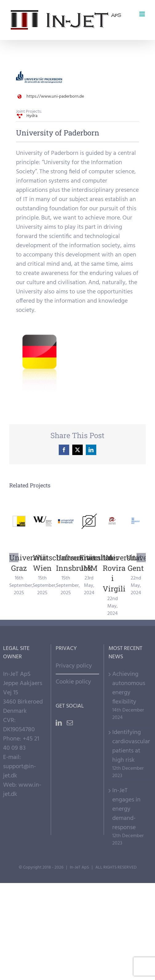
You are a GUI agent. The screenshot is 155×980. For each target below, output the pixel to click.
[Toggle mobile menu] (143, 14)
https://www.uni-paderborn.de (55, 97)
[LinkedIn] (59, 723)
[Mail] (70, 723)
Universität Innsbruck (76, 563)
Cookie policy (73, 682)
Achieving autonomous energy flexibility (129, 688)
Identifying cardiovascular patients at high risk (131, 746)
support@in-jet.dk (20, 771)
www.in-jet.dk (22, 790)
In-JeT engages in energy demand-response (126, 809)
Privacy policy (74, 666)
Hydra (32, 116)
